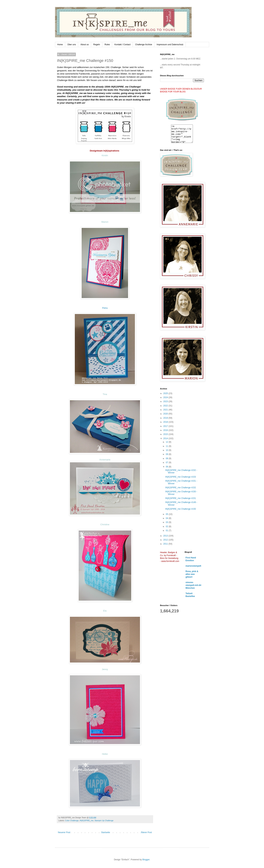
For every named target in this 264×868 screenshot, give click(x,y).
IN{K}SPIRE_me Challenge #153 (181, 477)
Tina (105, 394)
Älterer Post (146, 832)
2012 (166, 540)
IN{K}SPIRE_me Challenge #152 (181, 488)
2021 (166, 410)
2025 (166, 393)
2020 (166, 414)
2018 (166, 422)
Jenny (105, 669)
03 (167, 522)
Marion (105, 222)
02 (167, 526)
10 (167, 450)
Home (60, 45)
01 (167, 531)
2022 (166, 406)
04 (167, 518)
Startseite (106, 832)
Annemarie (105, 460)
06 (167, 467)
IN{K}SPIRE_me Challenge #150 (181, 509)
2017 (166, 426)
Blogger (146, 860)
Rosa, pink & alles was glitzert (192, 574)
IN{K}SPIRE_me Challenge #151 (181, 498)
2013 (166, 536)
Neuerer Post (64, 832)
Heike (105, 754)
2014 (166, 438)
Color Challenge (72, 820)
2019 (166, 418)
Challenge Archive (144, 45)
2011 (166, 544)
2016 (166, 430)
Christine (105, 524)
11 (167, 446)
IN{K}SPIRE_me (87, 820)
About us (85, 45)
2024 (166, 397)
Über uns (72, 45)
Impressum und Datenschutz (170, 45)
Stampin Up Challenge (104, 820)
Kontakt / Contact (122, 45)
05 (167, 514)
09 (167, 454)
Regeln (97, 45)
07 (167, 462)
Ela (105, 611)
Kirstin (105, 155)
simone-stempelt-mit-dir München (193, 585)
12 (167, 442)
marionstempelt (193, 566)
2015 (166, 434)
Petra (105, 308)
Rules (107, 45)
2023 (166, 401)
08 (167, 458)
